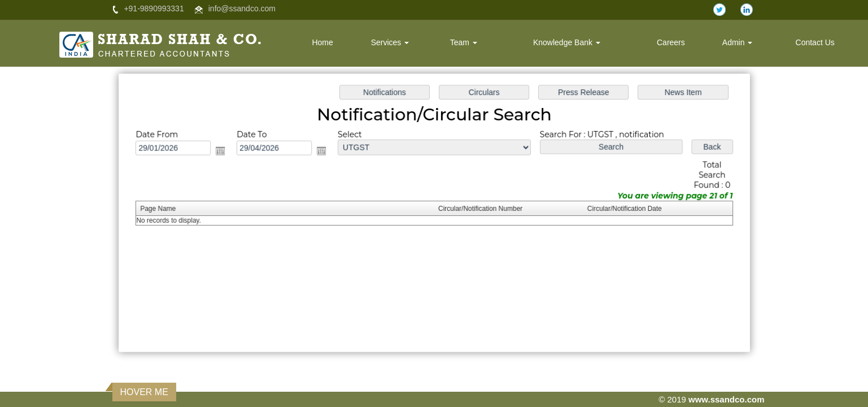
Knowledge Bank (567, 42)
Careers (671, 42)
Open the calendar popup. (230, 153)
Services (390, 42)
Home (322, 42)
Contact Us (815, 42)
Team (464, 42)
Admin (738, 42)
